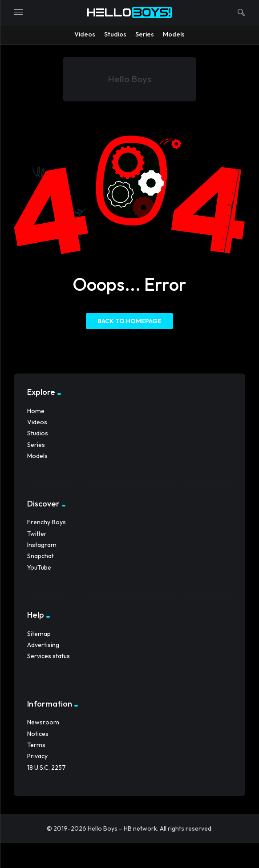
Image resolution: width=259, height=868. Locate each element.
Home (36, 411)
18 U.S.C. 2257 (47, 768)
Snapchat (40, 556)
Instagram (42, 545)
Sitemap (39, 634)
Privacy (37, 756)
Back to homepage (129, 321)
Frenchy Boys (47, 522)
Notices (38, 734)
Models (37, 456)
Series (36, 445)
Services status (49, 656)
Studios (38, 433)
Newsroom (43, 722)
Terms (36, 745)
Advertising (43, 645)
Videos (37, 422)
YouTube (39, 567)
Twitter (37, 534)
